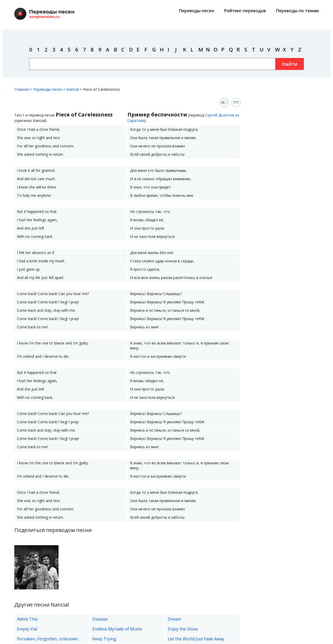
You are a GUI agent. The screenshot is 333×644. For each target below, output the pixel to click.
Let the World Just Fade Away (196, 639)
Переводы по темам (297, 11)
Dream (174, 619)
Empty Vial (27, 629)
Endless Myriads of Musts (117, 629)
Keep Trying (104, 639)
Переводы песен (197, 11)
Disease (100, 619)
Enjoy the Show (183, 629)
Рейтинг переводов (245, 11)
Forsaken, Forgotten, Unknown (47, 639)
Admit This (27, 619)
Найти (290, 64)
